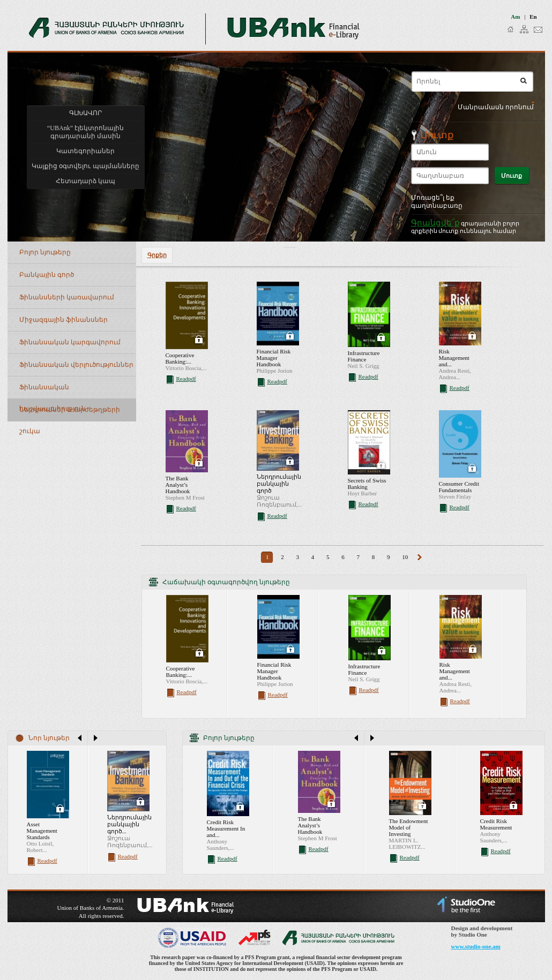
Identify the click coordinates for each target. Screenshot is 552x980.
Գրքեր (157, 255)
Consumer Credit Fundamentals (459, 487)
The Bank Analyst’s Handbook (178, 485)
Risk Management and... (454, 358)
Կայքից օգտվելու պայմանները (85, 166)
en (533, 17)
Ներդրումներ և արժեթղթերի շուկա (70, 414)
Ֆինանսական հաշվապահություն (53, 391)
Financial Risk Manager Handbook (274, 358)
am (515, 17)
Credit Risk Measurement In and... (226, 828)
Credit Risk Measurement (496, 824)
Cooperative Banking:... (180, 358)
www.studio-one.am (476, 946)
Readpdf (186, 379)
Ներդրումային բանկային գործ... (129, 824)
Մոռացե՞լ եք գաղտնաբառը (437, 202)
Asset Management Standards (42, 831)
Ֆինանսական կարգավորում (70, 342)
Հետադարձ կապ (85, 181)
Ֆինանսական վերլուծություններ (76, 365)
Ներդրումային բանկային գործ (279, 484)
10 (405, 557)
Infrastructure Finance (364, 356)
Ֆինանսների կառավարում (67, 297)
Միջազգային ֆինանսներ (64, 320)
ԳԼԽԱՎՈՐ (85, 113)
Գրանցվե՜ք (435, 223)
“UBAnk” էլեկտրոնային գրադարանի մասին (85, 132)
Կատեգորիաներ (85, 151)
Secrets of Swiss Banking (367, 484)
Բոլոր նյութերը (45, 252)
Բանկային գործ (47, 275)
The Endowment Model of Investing (409, 827)
